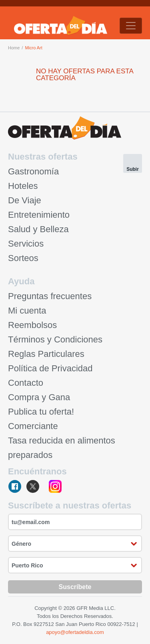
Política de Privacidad (50, 368)
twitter (35, 487)
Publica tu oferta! (41, 412)
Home (14, 48)
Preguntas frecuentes (50, 296)
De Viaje (25, 200)
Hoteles (23, 186)
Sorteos (23, 258)
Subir (133, 169)
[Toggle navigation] (131, 26)
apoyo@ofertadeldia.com (75, 632)
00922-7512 (121, 624)
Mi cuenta (27, 311)
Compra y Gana (39, 397)
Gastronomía (33, 171)
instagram (55, 487)
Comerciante (33, 426)
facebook (15, 487)
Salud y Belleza (38, 229)
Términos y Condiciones (55, 339)
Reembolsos (32, 325)
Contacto (26, 383)
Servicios (26, 244)
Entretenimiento (39, 215)
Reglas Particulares (46, 354)
